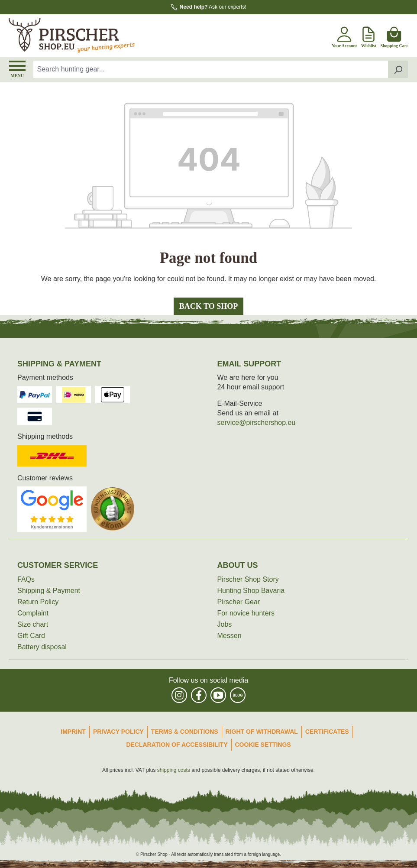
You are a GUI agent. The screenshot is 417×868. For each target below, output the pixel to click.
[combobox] (211, 69)
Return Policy (38, 602)
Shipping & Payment (49, 591)
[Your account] (344, 36)
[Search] (398, 69)
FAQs (26, 579)
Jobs (225, 624)
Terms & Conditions (185, 732)
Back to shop (208, 306)
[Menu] (17, 69)
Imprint (73, 732)
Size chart (33, 624)
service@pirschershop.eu (257, 423)
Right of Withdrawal (262, 732)
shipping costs (174, 770)
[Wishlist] (369, 36)
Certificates (327, 732)
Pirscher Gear (239, 602)
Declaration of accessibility (177, 745)
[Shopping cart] (394, 36)
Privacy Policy (118, 732)
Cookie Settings (263, 745)
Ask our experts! (213, 7)
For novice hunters (246, 613)
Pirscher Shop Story (248, 579)
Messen (230, 636)
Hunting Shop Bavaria (251, 591)
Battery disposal (42, 647)
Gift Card (31, 636)
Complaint (33, 613)
